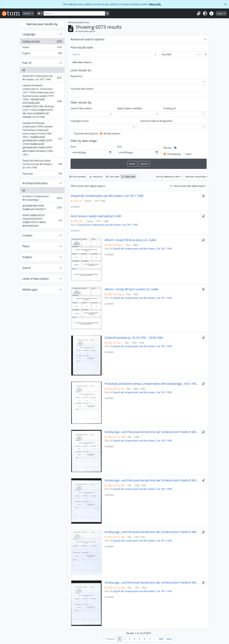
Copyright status (80, 121)
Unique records (42, 42)
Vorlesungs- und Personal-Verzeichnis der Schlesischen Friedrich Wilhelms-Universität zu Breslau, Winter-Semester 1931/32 (152, 583)
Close (86, 22)
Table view (128, 177)
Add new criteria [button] (81, 62)
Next (169, 639)
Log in (220, 13)
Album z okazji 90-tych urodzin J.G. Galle (131, 289)
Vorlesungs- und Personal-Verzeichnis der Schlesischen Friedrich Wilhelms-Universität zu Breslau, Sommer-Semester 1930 (152, 432)
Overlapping (174, 154)
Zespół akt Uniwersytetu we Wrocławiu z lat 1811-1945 (42, 78)
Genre (27, 268)
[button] (199, 13)
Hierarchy (96, 177)
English (42, 54)
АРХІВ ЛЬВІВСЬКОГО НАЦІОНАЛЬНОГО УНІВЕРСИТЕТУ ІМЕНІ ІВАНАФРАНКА (42, 221)
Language (29, 34)
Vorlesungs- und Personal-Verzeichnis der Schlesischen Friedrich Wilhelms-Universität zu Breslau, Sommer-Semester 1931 (152, 532)
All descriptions (112, 134)
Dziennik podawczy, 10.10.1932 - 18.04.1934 (134, 338)
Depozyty (42, 174)
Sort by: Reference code (168, 177)
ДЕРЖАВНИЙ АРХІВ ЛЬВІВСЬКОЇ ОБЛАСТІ (42, 208)
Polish (42, 48)
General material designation (156, 121)
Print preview (77, 177)
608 (161, 639)
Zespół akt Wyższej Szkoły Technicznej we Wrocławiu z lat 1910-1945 (42, 164)
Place (26, 246)
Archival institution (35, 183)
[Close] (225, 4)
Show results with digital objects (188, 186)
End (119, 147)
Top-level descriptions (86, 134)
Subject (27, 257)
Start (73, 147)
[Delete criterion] (206, 54)
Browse (27, 13)
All (24, 70)
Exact (189, 154)
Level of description (35, 279)
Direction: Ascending (196, 177)
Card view (113, 177)
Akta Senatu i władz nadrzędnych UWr (96, 216)
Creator (27, 235)
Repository (77, 76)
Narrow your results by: (42, 24)
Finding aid (170, 108)
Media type (30, 289)
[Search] (74, 13)
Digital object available (129, 108)
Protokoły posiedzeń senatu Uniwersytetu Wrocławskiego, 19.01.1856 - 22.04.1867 (152, 384)
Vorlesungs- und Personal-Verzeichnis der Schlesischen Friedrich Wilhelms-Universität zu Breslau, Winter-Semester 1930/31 (152, 480)
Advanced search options (88, 39)
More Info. (155, 4)
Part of (27, 63)
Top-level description (82, 89)
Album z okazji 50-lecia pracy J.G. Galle (130, 240)
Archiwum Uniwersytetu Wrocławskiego (42, 198)
